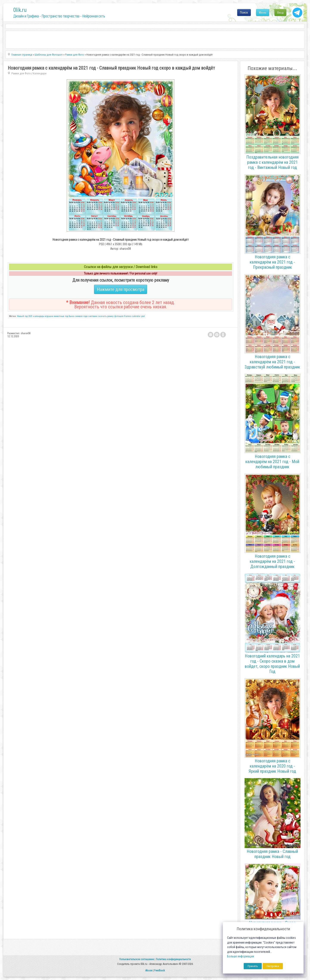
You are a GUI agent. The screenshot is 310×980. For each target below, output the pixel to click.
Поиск (244, 12)
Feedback (160, 970)
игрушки (49, 316)
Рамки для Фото (21, 73)
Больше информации (241, 956)
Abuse (149, 970)
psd (143, 316)
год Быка (70, 316)
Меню (263, 12)
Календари (40, 73)
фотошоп (119, 316)
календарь (39, 316)
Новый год (22, 316)
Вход (280, 12)
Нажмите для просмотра (121, 289)
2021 (30, 316)
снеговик (93, 316)
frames (128, 316)
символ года (81, 316)
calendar (136, 316)
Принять (253, 966)
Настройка (273, 966)
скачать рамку (106, 316)
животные (59, 316)
